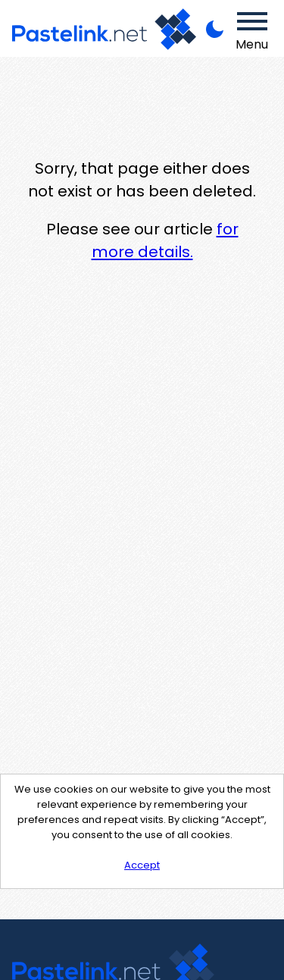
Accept (142, 865)
